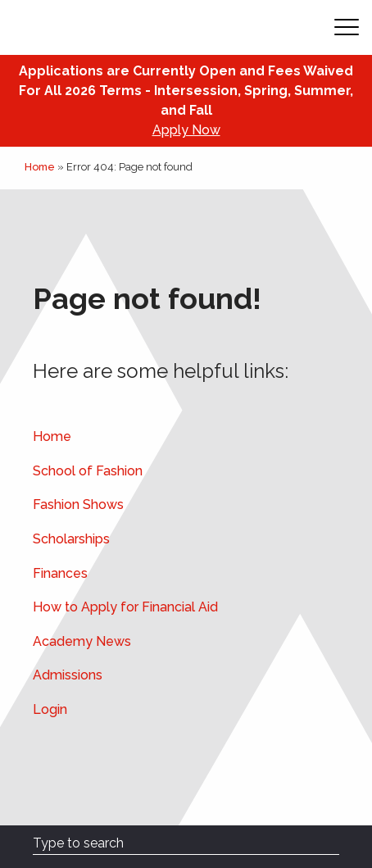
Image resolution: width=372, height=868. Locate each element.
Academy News (82, 641)
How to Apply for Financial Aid (125, 607)
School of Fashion (88, 471)
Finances (60, 573)
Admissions (68, 675)
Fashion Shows (78, 504)
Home (40, 167)
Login (50, 709)
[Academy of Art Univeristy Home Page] (116, 27)
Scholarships (71, 539)
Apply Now (186, 130)
